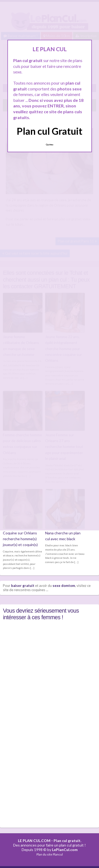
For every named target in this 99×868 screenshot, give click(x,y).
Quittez (49, 145)
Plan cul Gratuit (49, 131)
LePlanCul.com (65, 850)
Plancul (58, 854)
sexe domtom (64, 586)
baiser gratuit (23, 586)
